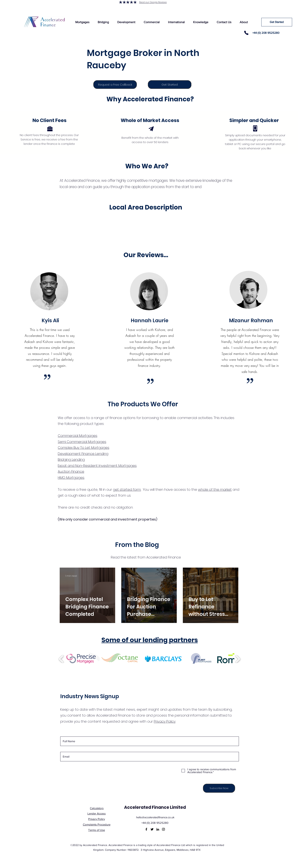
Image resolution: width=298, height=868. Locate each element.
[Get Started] (277, 22)
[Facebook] (146, 829)
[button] (82, 22)
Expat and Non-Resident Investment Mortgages (97, 466)
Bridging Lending (71, 460)
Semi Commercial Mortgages (82, 442)
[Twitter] (152, 829)
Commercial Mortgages (78, 436)
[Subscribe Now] (219, 788)
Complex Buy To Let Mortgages (84, 448)
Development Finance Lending (83, 454)
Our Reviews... (146, 255)
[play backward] (61, 659)
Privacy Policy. (165, 721)
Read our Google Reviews (153, 2)
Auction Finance (71, 471)
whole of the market (215, 490)
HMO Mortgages (71, 478)
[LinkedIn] (158, 829)
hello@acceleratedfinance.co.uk (155, 817)
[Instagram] (163, 829)
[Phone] (246, 33)
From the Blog (137, 545)
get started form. (127, 490)
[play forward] (238, 659)
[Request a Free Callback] (115, 85)
